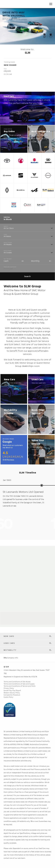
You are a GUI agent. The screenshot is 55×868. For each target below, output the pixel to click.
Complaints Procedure (12, 695)
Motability (10, 650)
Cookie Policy (8, 697)
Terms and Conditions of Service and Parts (20, 686)
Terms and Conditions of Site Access (17, 682)
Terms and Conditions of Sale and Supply (19, 684)
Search (27, 276)
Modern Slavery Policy (12, 693)
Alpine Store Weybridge (16, 614)
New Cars (9, 636)
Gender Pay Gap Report (12, 691)
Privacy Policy (9, 688)
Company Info (11, 658)
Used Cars (9, 643)
